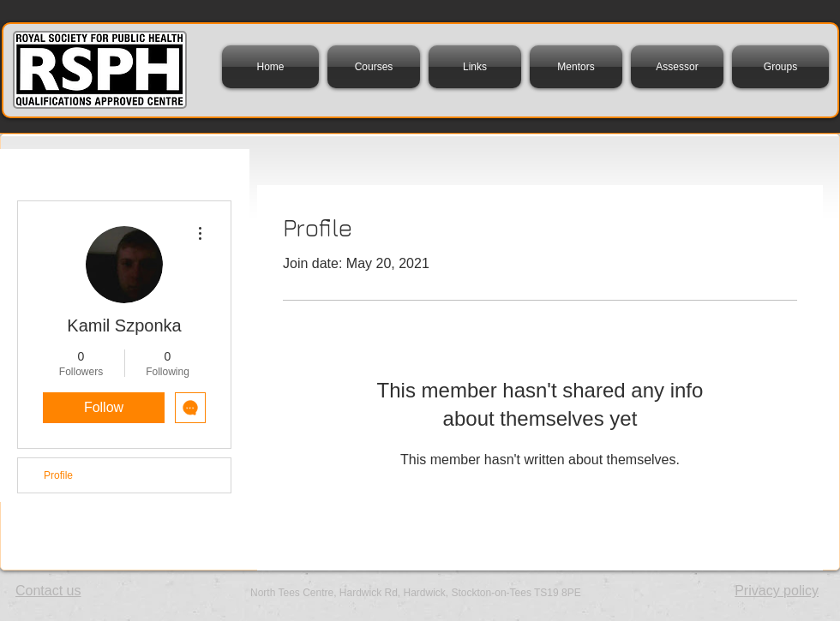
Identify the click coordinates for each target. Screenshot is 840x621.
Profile (58, 475)
